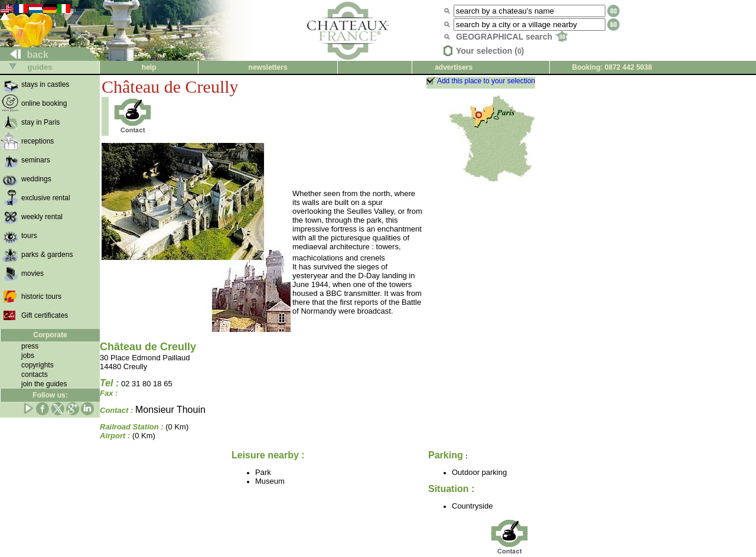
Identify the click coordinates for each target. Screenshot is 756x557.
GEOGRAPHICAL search (512, 37)
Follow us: (50, 395)
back (25, 55)
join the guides (44, 384)
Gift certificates (45, 315)
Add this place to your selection (486, 81)
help (149, 67)
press (30, 346)
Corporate (50, 335)
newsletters (268, 67)
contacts (35, 374)
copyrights (38, 365)
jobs (28, 356)
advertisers (454, 67)
